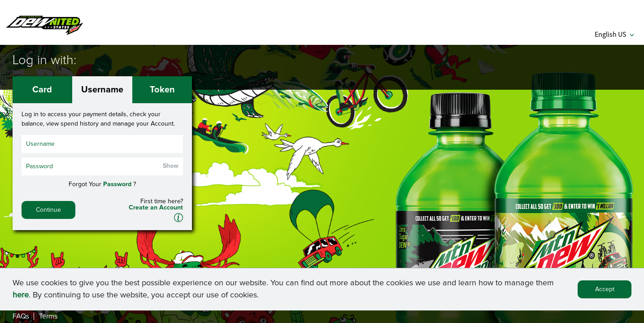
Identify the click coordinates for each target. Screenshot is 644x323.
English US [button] (614, 34)
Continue (48, 210)
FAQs (21, 316)
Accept (605, 291)
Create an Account (156, 208)
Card (42, 90)
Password (117, 184)
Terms (48, 316)
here (21, 297)
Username (102, 90)
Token (162, 90)
